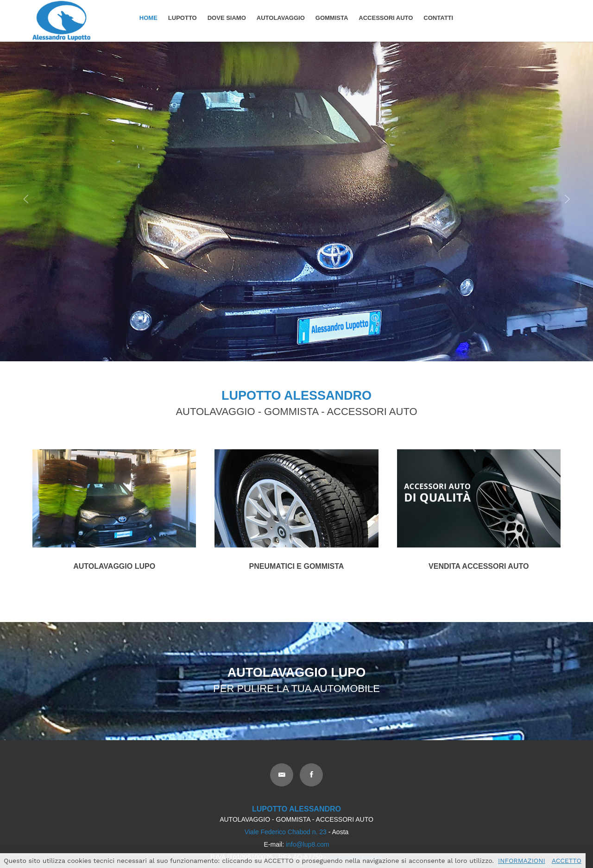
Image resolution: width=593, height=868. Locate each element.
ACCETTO (567, 861)
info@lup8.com (308, 844)
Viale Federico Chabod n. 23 (286, 832)
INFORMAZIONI (522, 861)
